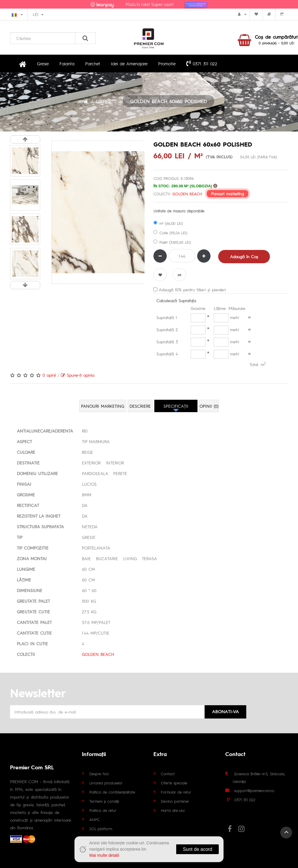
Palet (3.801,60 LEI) (172, 242)
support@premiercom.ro (254, 790)
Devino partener (175, 801)
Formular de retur (176, 792)
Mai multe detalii (104, 855)
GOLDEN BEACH (187, 194)
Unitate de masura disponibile (179, 211)
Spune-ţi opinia (78, 375)
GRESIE (104, 101)
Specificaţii (176, 406)
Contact (168, 774)
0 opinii (49, 375)
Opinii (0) (209, 406)
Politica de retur (103, 810)
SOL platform (101, 829)
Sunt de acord (197, 849)
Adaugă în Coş (244, 256)
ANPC (94, 819)
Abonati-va (225, 711)
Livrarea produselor (106, 783)
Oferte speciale (174, 783)
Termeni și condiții (104, 801)
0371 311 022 (202, 63)
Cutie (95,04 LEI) (170, 233)
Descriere (140, 406)
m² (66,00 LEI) (168, 223)
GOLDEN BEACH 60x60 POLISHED (169, 101)
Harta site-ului (173, 810)
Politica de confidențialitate (112, 792)
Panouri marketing (227, 194)
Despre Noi (99, 774)
